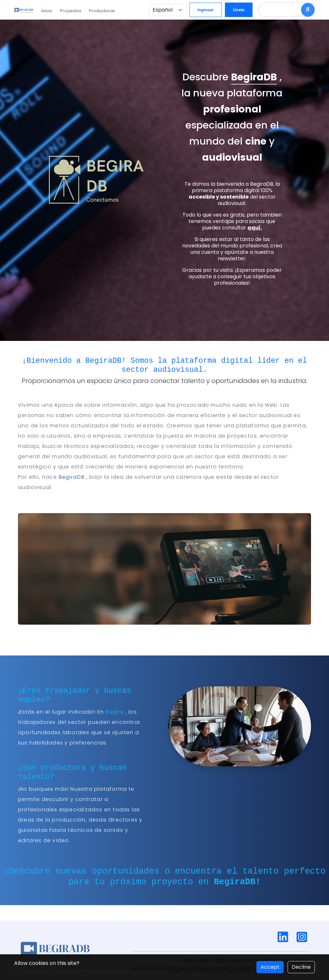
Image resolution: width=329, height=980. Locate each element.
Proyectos (77, 11)
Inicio (53, 11)
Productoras (108, 11)
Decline (301, 967)
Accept (270, 967)
